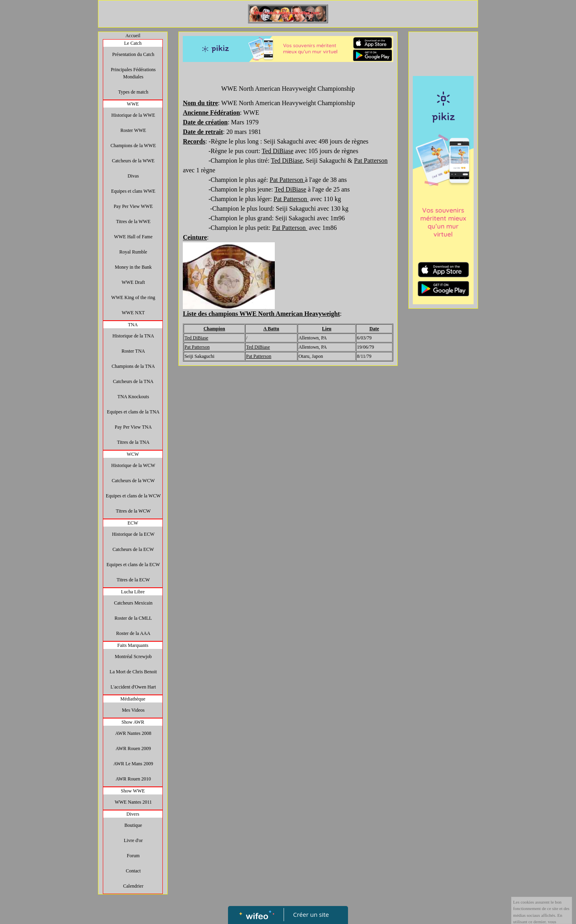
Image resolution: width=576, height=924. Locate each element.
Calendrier (133, 886)
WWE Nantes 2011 (133, 802)
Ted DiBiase (196, 338)
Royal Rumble (133, 252)
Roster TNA (133, 351)
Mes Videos (133, 710)
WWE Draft (133, 282)
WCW (133, 454)
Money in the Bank (133, 267)
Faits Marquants (133, 645)
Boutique (133, 825)
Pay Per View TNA (133, 427)
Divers (133, 814)
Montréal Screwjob (133, 657)
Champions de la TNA (133, 366)
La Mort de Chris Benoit (133, 672)
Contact (133, 871)
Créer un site (311, 914)
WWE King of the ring (133, 297)
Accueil (133, 36)
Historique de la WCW (133, 465)
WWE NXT (133, 313)
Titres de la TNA (133, 442)
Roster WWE (133, 130)
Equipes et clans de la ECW (133, 565)
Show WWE (133, 791)
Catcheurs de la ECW (133, 549)
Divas (133, 176)
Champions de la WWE (133, 146)
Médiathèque (133, 699)
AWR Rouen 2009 (133, 748)
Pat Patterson (371, 161)
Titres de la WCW (133, 511)
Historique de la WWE (133, 115)
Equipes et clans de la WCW (133, 496)
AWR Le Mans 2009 (133, 764)
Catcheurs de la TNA (133, 381)
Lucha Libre (133, 592)
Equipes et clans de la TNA (133, 412)
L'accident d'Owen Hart (133, 687)
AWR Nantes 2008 (133, 733)
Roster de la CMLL (133, 618)
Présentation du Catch (133, 54)
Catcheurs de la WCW (133, 481)
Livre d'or (133, 840)
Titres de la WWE (133, 222)
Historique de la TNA (133, 336)
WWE (133, 104)
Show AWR (133, 722)
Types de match (133, 92)
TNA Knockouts (133, 397)
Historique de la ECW (133, 534)
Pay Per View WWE (133, 206)
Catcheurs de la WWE (133, 161)
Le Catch (133, 43)
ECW (133, 523)
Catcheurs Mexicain (133, 603)
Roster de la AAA (133, 633)
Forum (133, 856)
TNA (133, 325)
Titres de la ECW (133, 580)
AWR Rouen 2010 (133, 779)
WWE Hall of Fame (133, 237)
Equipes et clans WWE (133, 191)
